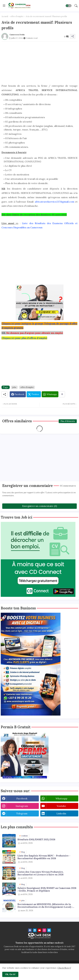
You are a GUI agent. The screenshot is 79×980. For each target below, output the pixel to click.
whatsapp (61, 798)
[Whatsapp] (50, 394)
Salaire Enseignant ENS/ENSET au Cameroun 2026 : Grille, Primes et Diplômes (47, 889)
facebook (22, 798)
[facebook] (30, 930)
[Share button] (62, 394)
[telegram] (49, 930)
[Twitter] (34, 394)
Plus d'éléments (68, 421)
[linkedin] (35, 930)
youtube (61, 806)
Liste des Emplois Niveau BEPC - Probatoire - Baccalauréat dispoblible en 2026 (44, 857)
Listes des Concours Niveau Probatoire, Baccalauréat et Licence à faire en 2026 (40, 873)
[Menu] (4, 6)
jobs (14, 387)
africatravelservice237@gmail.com (55, 202)
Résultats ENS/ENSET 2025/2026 (36, 840)
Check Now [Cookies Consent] (63, 968)
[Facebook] (18, 394)
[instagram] (44, 930)
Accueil (5, 16)
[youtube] (39, 930)
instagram (22, 806)
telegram (22, 813)
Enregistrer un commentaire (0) (40, 506)
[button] (69, 6)
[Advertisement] (39, 63)
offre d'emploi (17, 16)
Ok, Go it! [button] (10, 974)
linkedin (61, 813)
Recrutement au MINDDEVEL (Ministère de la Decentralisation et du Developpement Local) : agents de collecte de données (45, 906)
